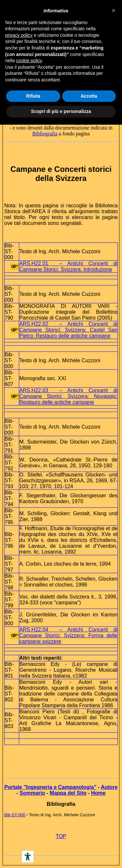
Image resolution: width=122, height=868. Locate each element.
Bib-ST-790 (9, 312)
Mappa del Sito (68, 793)
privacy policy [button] (19, 35)
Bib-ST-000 (15, 815)
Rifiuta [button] (33, 96)
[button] (114, 10)
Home (98, 793)
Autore (109, 787)
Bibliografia (45, 134)
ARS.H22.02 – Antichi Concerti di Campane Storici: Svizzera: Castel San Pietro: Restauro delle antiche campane (68, 330)
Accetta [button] (89, 96)
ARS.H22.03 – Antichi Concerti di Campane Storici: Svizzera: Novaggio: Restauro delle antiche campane (68, 396)
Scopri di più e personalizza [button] (61, 111)
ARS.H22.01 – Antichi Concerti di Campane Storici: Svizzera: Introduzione (68, 266)
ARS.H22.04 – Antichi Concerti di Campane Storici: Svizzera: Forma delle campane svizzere (68, 635)
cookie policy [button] (29, 61)
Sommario (32, 793)
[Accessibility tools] (28, 857)
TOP (61, 836)
